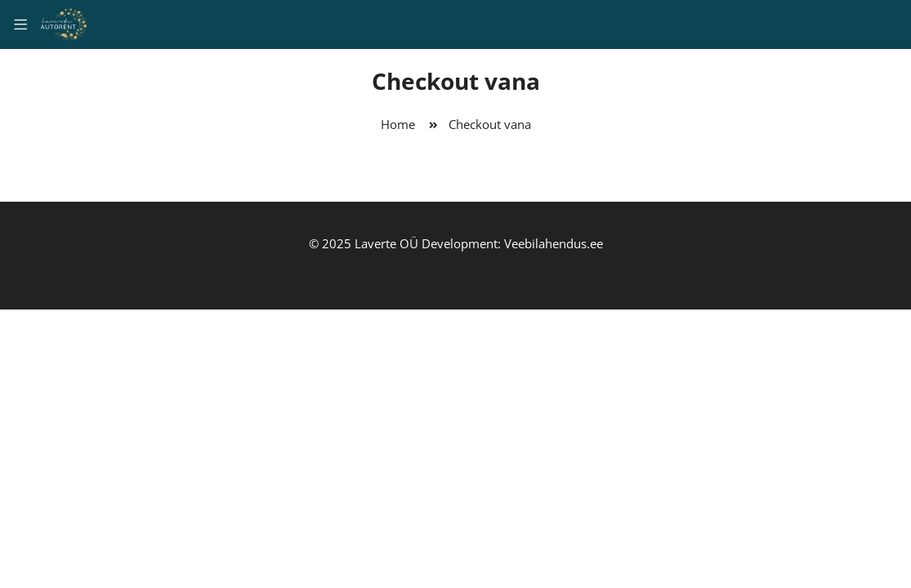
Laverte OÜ (386, 243)
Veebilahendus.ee (554, 243)
